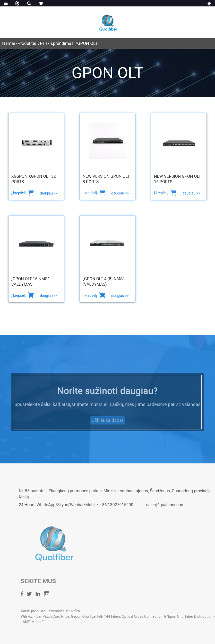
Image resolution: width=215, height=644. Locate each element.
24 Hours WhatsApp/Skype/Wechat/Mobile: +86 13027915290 (97, 505)
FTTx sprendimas (57, 43)
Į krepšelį (19, 193)
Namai (8, 43)
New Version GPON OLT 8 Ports (106, 179)
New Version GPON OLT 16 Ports (177, 179)
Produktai (27, 43)
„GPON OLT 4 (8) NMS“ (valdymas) (103, 282)
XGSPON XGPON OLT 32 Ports (34, 179)
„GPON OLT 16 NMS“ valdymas (30, 282)
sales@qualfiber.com (187, 505)
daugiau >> (49, 193)
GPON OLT (87, 43)
